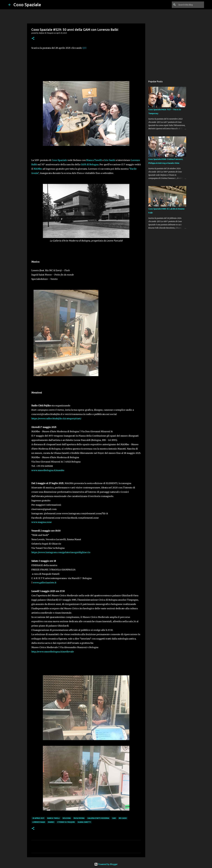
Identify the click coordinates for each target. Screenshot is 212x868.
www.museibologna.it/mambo (48, 470)
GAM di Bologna (90, 164)
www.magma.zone (42, 522)
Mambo (51, 822)
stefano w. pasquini (66, 822)
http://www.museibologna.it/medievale (53, 652)
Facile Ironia (79, 818)
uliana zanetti (84, 822)
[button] (33, 39)
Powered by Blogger (106, 864)
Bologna (67, 818)
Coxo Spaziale (27, 5)
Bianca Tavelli (94, 160)
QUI (84, 48)
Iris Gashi (110, 160)
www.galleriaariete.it (45, 583)
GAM (114, 818)
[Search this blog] (190, 5)
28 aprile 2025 (38, 818)
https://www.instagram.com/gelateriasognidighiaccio (61, 552)
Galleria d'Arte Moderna (98, 818)
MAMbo (38, 169)
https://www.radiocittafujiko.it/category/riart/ (56, 418)
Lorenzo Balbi (39, 822)
